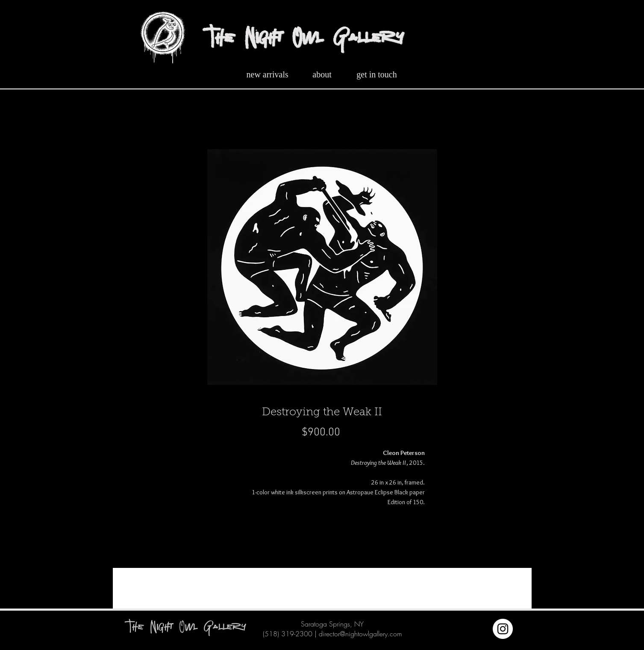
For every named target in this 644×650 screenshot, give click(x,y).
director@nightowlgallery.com (360, 634)
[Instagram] (503, 629)
